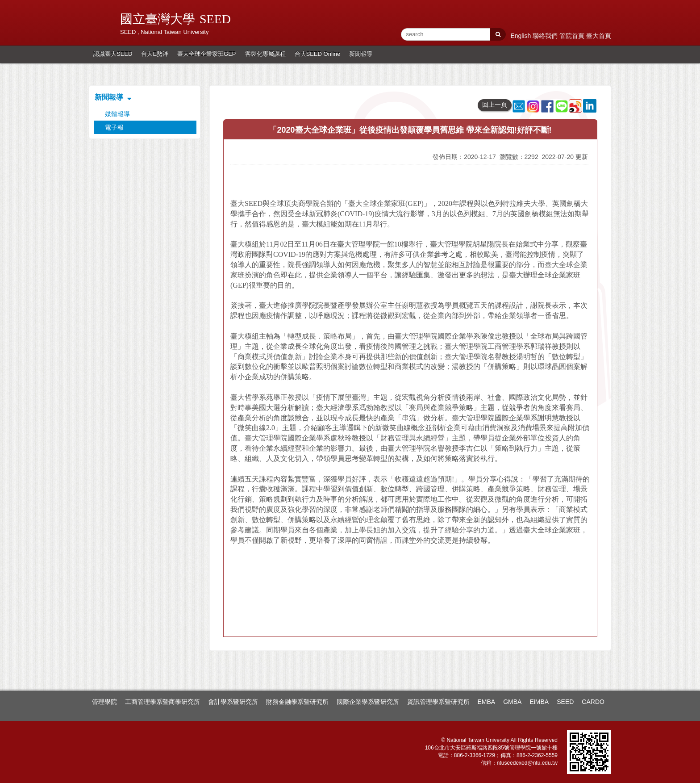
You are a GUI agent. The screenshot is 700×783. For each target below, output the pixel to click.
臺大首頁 (599, 36)
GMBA (512, 702)
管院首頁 (573, 36)
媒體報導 (117, 114)
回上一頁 (495, 105)
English (521, 36)
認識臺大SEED (113, 54)
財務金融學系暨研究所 (297, 702)
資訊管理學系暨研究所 (438, 702)
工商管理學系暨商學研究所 (162, 702)
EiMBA (539, 702)
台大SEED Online (318, 54)
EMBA (487, 702)
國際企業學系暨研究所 (368, 702)
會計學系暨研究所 (233, 702)
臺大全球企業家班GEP (206, 54)
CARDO (593, 702)
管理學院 (104, 702)
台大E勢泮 (155, 54)
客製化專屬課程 (265, 54)
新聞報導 (361, 54)
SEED (565, 702)
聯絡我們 (546, 36)
